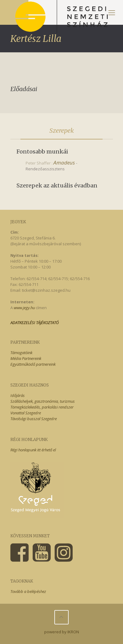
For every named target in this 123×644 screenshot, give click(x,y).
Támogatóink (21, 353)
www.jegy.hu (24, 308)
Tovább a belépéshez (28, 591)
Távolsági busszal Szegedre (34, 419)
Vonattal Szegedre (26, 413)
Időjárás (18, 395)
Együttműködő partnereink (33, 364)
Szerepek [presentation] (62, 130)
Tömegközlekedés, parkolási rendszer (42, 407)
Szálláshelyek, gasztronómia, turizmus (43, 401)
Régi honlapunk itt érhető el (33, 450)
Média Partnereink (26, 358)
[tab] (62, 131)
